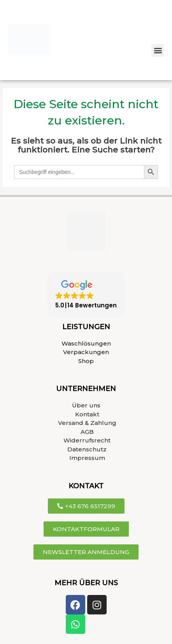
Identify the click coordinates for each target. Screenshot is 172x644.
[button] (158, 50)
